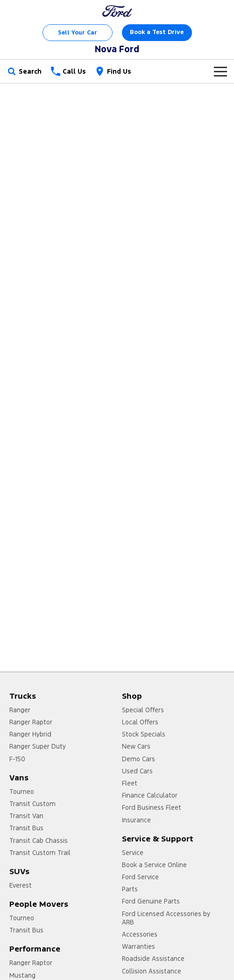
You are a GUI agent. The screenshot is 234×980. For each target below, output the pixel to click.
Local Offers (140, 722)
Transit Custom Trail (40, 853)
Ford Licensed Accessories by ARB (166, 918)
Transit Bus (26, 828)
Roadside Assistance (153, 959)
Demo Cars (138, 759)
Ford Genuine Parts (151, 901)
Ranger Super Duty (38, 746)
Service (133, 853)
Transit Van (26, 816)
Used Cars (137, 771)
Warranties (138, 946)
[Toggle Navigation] (220, 71)
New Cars (136, 746)
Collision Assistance (152, 971)
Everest (21, 885)
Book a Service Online (154, 865)
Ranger (20, 710)
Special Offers (143, 710)
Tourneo (22, 792)
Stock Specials (144, 734)
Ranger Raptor (31, 722)
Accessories (140, 934)
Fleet (130, 783)
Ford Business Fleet (152, 807)
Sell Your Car (78, 33)
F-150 (17, 759)
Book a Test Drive (157, 32)
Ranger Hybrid (30, 734)
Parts (130, 889)
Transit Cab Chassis (39, 841)
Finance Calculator (150, 795)
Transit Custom (32, 804)
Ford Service (140, 877)
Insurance (136, 820)
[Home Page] (117, 11)
